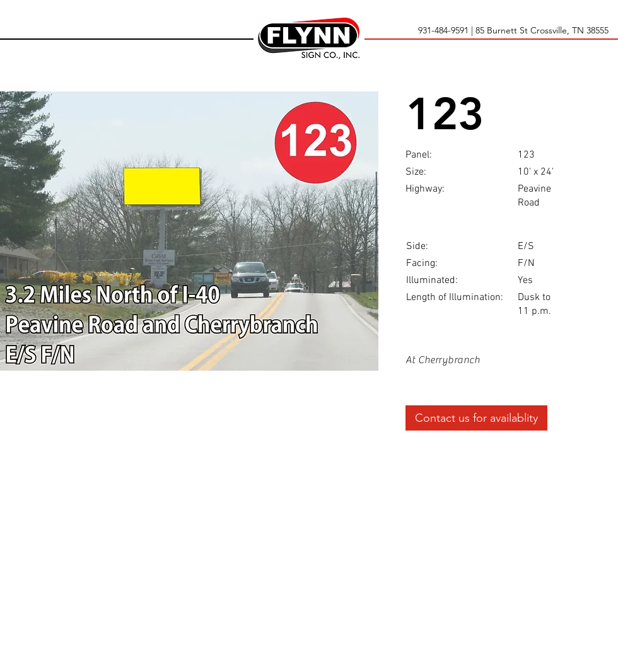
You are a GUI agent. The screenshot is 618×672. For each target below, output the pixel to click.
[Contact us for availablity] (476, 418)
